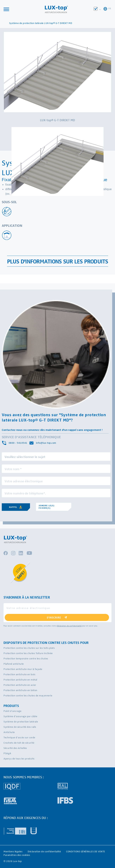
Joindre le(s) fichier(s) (47, 507)
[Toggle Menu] (6, 9)
